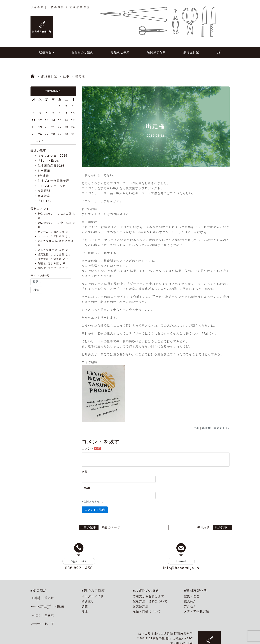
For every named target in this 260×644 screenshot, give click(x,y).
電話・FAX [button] (79, 561)
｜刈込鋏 (47, 607)
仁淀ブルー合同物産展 (53, 181)
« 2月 (40, 141)
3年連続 (43, 176)
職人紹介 (190, 601)
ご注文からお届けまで (149, 596)
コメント (91, 448)
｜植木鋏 (43, 598)
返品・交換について (147, 611)
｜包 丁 (42, 624)
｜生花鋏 (43, 615)
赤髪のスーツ (111, 527)
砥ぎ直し (88, 601)
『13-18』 (45, 201)
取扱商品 (45, 52)
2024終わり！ (47, 214)
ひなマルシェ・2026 (53, 156)
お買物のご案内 (82, 52)
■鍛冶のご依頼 (93, 591)
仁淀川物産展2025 (51, 166)
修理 (85, 611)
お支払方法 (141, 606)
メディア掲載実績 (197, 611)
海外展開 (44, 191)
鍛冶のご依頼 (120, 52)
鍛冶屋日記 (191, 52)
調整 (85, 606)
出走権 (206, 428)
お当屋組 (44, 171)
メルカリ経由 (46, 241)
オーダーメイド (93, 596)
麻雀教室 (44, 196)
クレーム (43, 232)
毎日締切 (203, 527)
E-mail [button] (181, 561)
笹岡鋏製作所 (157, 52)
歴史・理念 (192, 596)
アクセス (190, 606)
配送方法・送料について (150, 601)
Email (86, 488)
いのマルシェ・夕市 (52, 186)
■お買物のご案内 (146, 591)
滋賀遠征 (43, 254)
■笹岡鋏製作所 (196, 591)
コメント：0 (222, 428)
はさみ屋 (66, 214)
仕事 (196, 428)
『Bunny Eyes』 (50, 161)
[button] (36, 290)
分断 (40, 263)
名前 (85, 472)
